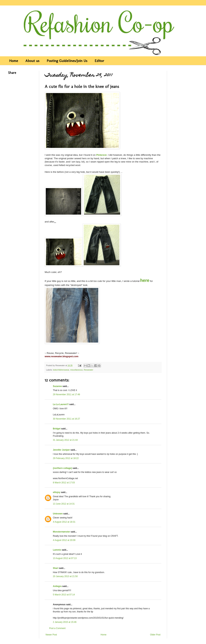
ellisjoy (57, 492)
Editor (99, 61)
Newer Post (51, 635)
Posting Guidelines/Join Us (67, 61)
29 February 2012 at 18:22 (66, 458)
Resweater (88, 370)
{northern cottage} (62, 468)
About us (32, 61)
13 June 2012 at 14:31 (64, 504)
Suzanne (57, 386)
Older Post (155, 635)
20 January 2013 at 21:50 (65, 576)
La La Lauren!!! (61, 404)
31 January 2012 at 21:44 (65, 440)
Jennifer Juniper (61, 450)
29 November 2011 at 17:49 (66, 394)
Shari (56, 568)
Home (14, 61)
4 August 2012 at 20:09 (64, 540)
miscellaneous (76, 370)
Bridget (57, 429)
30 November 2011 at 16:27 (66, 419)
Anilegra (57, 586)
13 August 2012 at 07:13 (65, 558)
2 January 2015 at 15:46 (65, 622)
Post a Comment (57, 628)
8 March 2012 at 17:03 (64, 483)
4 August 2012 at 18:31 (64, 522)
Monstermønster (61, 532)
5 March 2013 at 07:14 (64, 595)
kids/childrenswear (61, 370)
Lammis (57, 550)
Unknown (58, 514)
